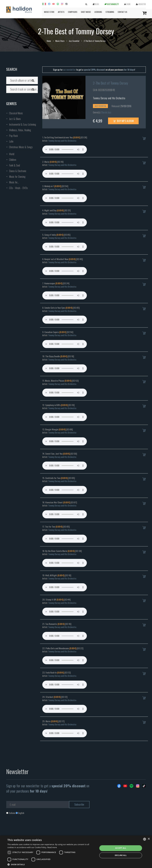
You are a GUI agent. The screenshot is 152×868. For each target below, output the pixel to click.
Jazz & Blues (15, 119)
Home (49, 41)
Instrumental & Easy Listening (23, 124)
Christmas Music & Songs (21, 147)
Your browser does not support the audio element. (65, 149)
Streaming (110, 12)
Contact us (122, 12)
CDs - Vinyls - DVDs (18, 188)
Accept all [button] (121, 848)
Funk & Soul (14, 165)
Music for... (14, 182)
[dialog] (76, 852)
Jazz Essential (74, 41)
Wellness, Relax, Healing (20, 130)
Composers (73, 12)
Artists (61, 12)
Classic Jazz (106, 112)
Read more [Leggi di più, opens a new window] (52, 847)
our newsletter (69, 70)
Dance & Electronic (18, 171)
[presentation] (29, 827)
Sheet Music (86, 12)
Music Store (49, 12)
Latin (11, 141)
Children (13, 160)
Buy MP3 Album (123, 121)
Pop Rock (13, 136)
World (12, 154)
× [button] (149, 839)
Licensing (98, 12)
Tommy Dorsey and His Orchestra (109, 98)
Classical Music (16, 113)
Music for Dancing (17, 177)
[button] (52, 864)
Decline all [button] (121, 855)
